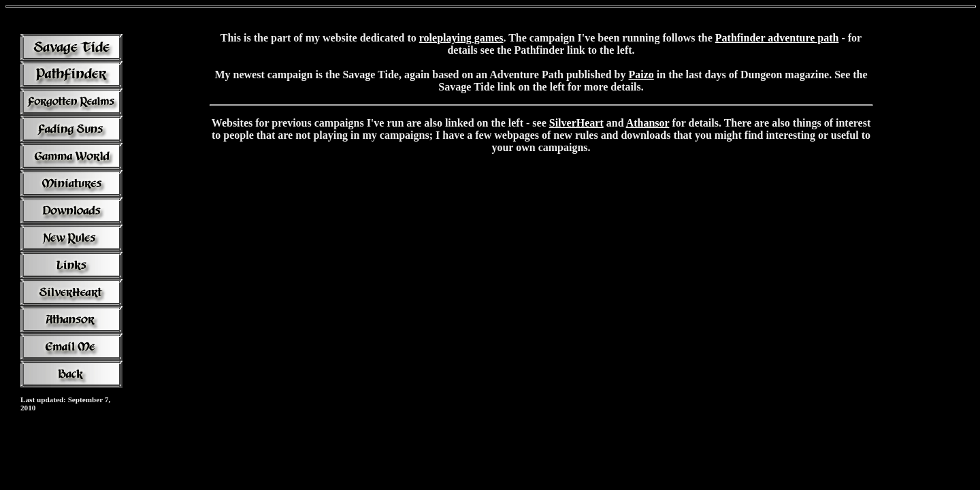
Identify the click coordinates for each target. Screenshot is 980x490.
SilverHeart (576, 123)
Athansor (648, 123)
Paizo (641, 75)
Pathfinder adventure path (777, 38)
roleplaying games (461, 38)
